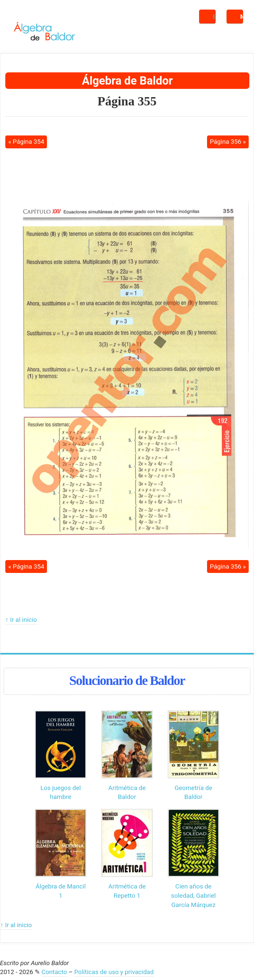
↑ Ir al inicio (21, 620)
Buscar (214, 17)
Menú (242, 17)
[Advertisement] (127, 171)
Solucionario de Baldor (127, 680)
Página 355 (127, 101)
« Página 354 (26, 142)
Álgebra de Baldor (127, 81)
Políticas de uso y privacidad (114, 972)
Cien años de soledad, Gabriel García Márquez (193, 895)
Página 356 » (228, 142)
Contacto (54, 972)
